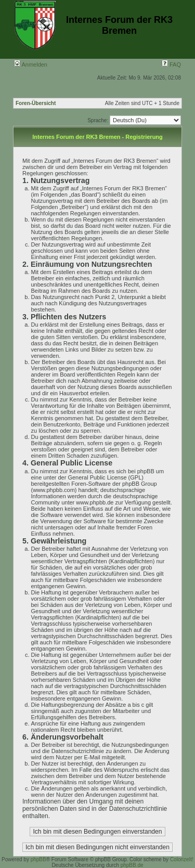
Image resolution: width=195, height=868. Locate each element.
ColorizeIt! (182, 859)
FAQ (171, 64)
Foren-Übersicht (36, 103)
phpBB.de (132, 865)
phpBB (38, 859)
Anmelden (31, 64)
